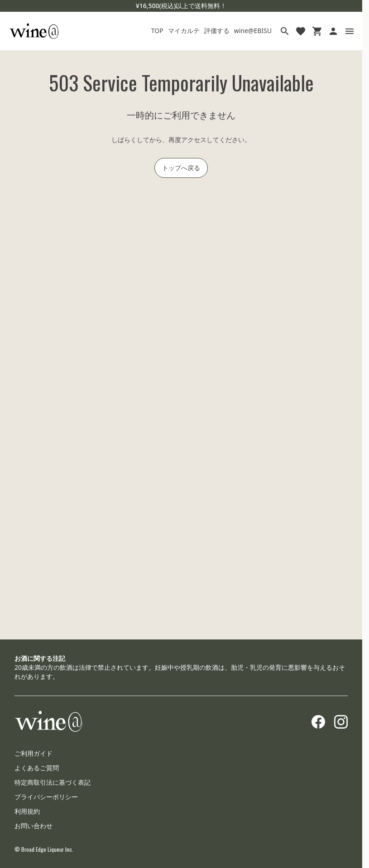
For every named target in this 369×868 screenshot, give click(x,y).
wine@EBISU (253, 31)
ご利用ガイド (34, 753)
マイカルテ (184, 31)
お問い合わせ (34, 826)
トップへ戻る (181, 168)
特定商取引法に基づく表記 (53, 782)
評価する (217, 31)
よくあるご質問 (37, 768)
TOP (157, 31)
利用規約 (27, 811)
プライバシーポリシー (46, 797)
